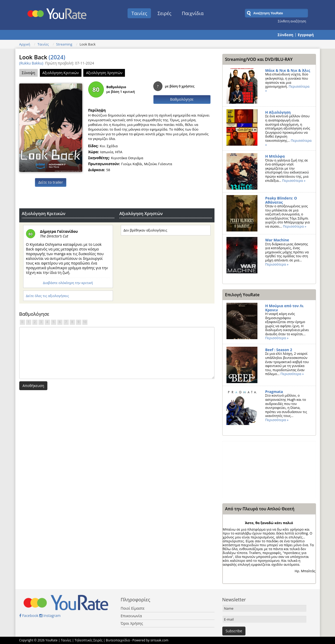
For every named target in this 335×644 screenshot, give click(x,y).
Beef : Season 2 (279, 350)
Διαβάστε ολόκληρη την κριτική (68, 283)
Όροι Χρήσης (132, 623)
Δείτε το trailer (50, 182)
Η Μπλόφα (275, 156)
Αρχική (25, 44)
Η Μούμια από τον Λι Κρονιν (285, 308)
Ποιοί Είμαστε (133, 608)
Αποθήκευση (33, 386)
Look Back (42, 57)
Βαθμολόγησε (182, 99)
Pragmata (274, 392)
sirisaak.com (159, 640)
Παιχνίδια (193, 13)
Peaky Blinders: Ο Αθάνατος (281, 200)
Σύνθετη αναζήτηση (292, 21)
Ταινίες (139, 13)
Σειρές (164, 13)
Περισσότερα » (294, 181)
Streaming (64, 44)
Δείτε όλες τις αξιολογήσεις (48, 296)
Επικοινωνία (131, 616)
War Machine (277, 240)
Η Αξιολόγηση (278, 112)
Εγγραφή (306, 35)
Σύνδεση (285, 35)
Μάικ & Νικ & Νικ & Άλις (288, 70)
